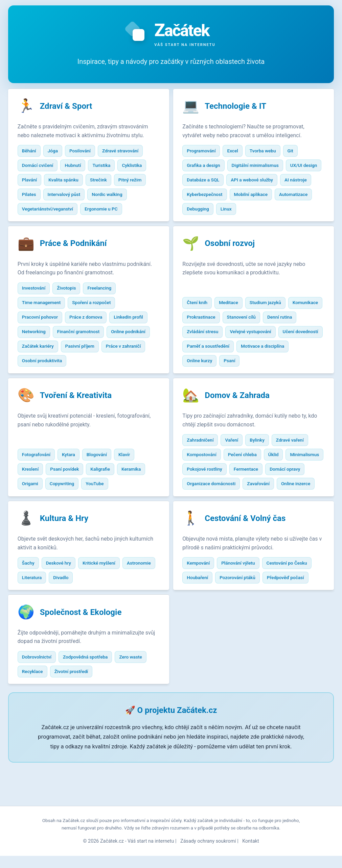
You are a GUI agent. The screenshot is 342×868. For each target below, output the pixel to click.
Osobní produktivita (47, 380)
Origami (35, 520)
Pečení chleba (247, 477)
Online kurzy (259, 380)
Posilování (85, 167)
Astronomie (39, 617)
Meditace (234, 322)
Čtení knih (202, 322)
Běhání (34, 167)
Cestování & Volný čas (250, 558)
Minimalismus (206, 491)
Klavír (129, 491)
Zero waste (135, 700)
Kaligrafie (105, 506)
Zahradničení (205, 462)
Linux (197, 225)
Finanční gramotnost (83, 351)
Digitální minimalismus (260, 167)
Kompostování (207, 477)
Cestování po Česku (292, 603)
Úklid (278, 477)
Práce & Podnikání (78, 263)
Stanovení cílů (283, 336)
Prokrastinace (243, 336)
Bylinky (262, 462)
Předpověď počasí (290, 617)
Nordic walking (112, 210)
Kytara (74, 491)
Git (295, 152)
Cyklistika (137, 181)
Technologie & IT (241, 107)
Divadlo (101, 617)
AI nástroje (257, 196)
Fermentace (291, 491)
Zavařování (203, 520)
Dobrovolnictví (41, 700)
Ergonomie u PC (106, 225)
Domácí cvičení (42, 181)
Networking (39, 351)
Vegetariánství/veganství (52, 225)
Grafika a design (208, 167)
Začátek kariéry (43, 365)
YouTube (100, 520)
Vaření (237, 462)
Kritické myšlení (104, 603)
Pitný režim (135, 196)
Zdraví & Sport (71, 107)
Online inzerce (241, 520)
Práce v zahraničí (128, 365)
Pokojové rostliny (250, 491)
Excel (237, 152)
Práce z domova (91, 336)
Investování (38, 307)
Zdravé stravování (126, 167)
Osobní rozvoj (235, 263)
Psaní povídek (70, 506)
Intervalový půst (69, 210)
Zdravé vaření (295, 462)
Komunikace (204, 336)
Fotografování (41, 491)
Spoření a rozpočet (96, 322)
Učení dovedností (210, 365)
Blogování (101, 491)
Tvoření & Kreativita (81, 418)
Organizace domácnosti (258, 506)
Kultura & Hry (69, 558)
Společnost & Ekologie (86, 655)
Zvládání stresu (244, 351)
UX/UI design (205, 181)
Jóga (58, 167)
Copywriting (67, 520)
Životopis (71, 307)
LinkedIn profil (133, 336)
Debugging (288, 210)
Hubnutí (78, 181)
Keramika (136, 506)
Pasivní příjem (85, 365)
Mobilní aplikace (209, 210)
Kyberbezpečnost (297, 196)
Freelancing (104, 307)
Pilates (34, 210)
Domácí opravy (207, 506)
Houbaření (202, 617)
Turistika (106, 181)
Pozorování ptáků (243, 617)
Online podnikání (133, 351)
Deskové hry (63, 603)
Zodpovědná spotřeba (90, 700)
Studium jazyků (270, 322)
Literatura (72, 617)
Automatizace (251, 210)
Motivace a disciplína (213, 380)
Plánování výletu (243, 603)
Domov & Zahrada (242, 418)
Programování (206, 152)
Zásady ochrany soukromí (208, 853)
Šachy (33, 603)
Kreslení (35, 506)
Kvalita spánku (69, 196)
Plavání (34, 196)
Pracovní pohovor (45, 336)
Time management (46, 322)
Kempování (203, 603)
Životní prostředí (76, 714)
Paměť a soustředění (260, 365)
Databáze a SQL (246, 181)
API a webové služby (213, 196)
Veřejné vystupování (292, 351)
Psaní (289, 380)
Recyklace (37, 714)
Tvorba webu (268, 152)
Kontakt (251, 853)
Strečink (104, 196)
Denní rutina (204, 351)
